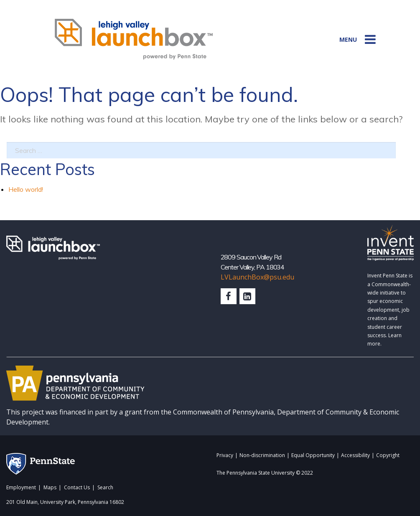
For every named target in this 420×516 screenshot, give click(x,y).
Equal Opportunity (313, 456)
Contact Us (77, 488)
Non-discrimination (262, 456)
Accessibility (355, 456)
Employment (21, 488)
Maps (50, 488)
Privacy (225, 456)
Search (105, 488)
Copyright (388, 456)
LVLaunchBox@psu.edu (257, 277)
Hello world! (26, 189)
